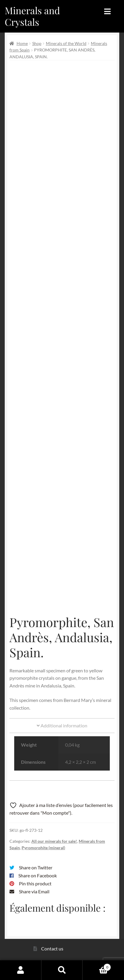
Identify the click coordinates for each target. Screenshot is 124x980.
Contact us (52, 948)
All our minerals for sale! (54, 841)
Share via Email (34, 891)
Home (22, 43)
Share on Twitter (36, 867)
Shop (37, 43)
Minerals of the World (66, 43)
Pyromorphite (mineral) (43, 848)
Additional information (62, 725)
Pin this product (35, 883)
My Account (21, 970)
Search (62, 970)
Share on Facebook (38, 875)
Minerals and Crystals (32, 16)
